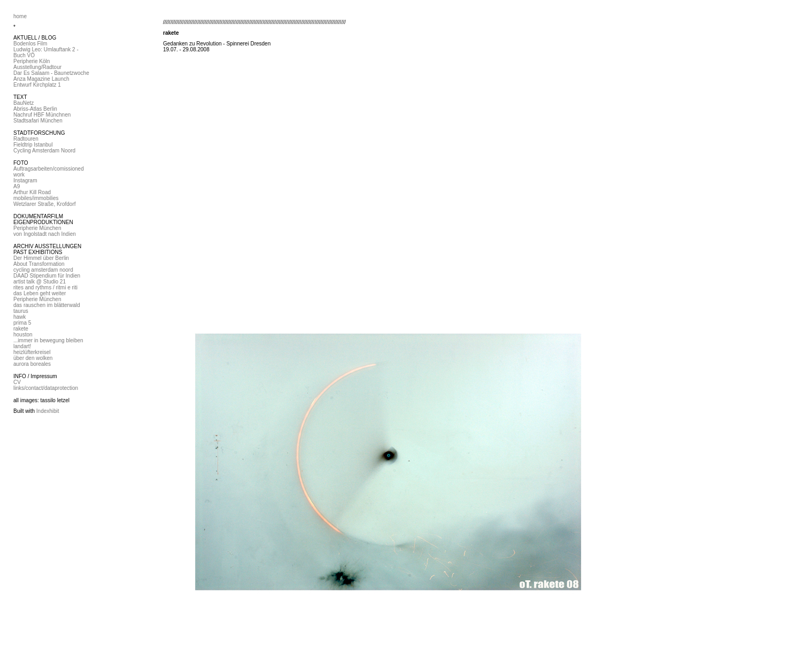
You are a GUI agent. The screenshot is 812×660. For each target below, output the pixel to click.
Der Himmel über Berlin (41, 258)
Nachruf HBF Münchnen (42, 115)
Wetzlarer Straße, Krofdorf (45, 204)
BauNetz (24, 103)
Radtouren (26, 139)
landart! (22, 346)
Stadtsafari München (38, 121)
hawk (20, 317)
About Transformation (39, 264)
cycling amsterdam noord (43, 270)
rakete (21, 329)
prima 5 (22, 323)
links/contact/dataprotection (46, 388)
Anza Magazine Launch (41, 79)
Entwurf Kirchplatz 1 (37, 85)
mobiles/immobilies (36, 198)
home (20, 16)
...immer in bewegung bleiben (48, 340)
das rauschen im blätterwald (47, 305)
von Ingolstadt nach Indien (45, 234)
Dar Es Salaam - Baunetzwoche (51, 73)
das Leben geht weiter (40, 293)
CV (17, 382)
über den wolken (33, 358)
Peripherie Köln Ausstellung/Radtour (37, 64)
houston (23, 335)
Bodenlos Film (30, 44)
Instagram (25, 181)
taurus (21, 311)
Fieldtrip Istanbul (33, 145)
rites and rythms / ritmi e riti (45, 287)
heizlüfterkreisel (32, 352)
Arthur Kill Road (32, 192)
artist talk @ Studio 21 (40, 282)
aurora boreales (32, 364)
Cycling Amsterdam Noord (44, 151)
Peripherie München (37, 228)
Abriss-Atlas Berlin (35, 109)
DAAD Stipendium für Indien (47, 276)
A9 (17, 186)
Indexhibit (48, 411)
